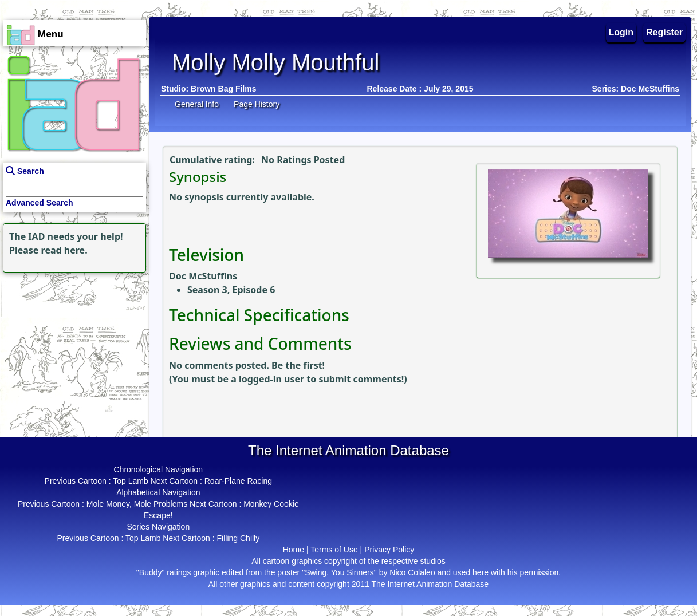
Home (294, 550)
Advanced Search (40, 203)
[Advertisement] (72, 347)
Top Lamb (130, 481)
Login (621, 32)
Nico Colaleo (412, 572)
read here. (64, 250)
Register (664, 32)
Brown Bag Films (223, 89)
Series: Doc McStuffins (636, 89)
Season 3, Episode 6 (231, 290)
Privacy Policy (389, 550)
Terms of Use (334, 550)
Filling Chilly (239, 538)
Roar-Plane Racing (238, 481)
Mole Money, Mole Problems (137, 504)
